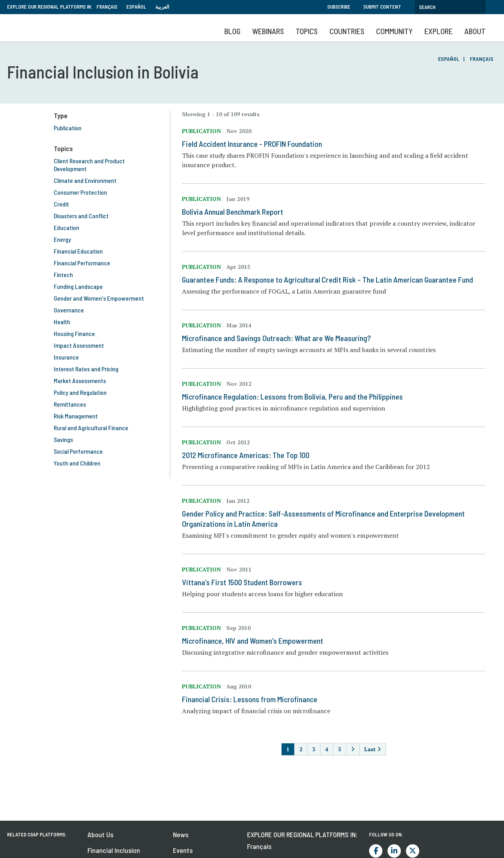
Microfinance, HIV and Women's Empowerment (253, 641)
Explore (438, 31)
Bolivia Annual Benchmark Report (233, 212)
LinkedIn (394, 851)
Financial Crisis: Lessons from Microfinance (250, 699)
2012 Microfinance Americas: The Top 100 (246, 455)
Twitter (413, 851)
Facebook (376, 851)
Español (136, 7)
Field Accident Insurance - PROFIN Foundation (252, 144)
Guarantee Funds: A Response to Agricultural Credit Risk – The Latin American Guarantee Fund (328, 279)
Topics (307, 31)
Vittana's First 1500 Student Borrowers (242, 582)
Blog (232, 31)
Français (107, 7)
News (181, 834)
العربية (162, 7)
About (475, 31)
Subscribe (339, 7)
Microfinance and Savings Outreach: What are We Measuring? (277, 338)
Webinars (268, 31)
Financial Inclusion (114, 850)
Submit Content (382, 7)
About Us (100, 834)
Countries (347, 31)
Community (394, 31)
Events (183, 850)
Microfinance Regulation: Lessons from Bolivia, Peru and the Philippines (292, 396)
